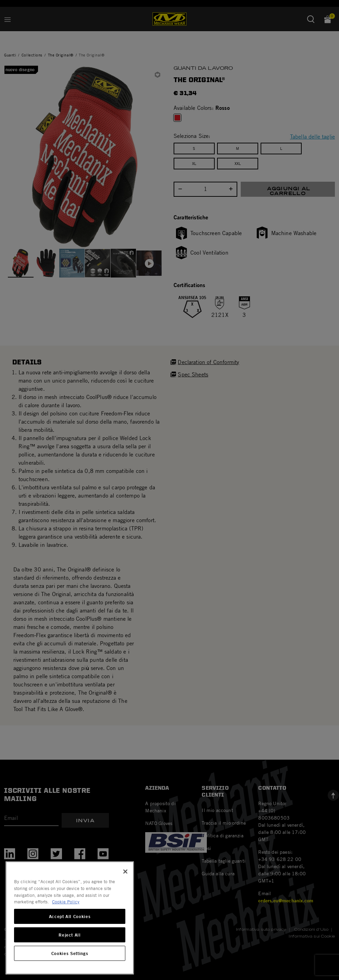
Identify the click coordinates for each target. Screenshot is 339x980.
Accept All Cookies (70, 916)
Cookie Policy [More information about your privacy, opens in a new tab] (66, 902)
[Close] (125, 872)
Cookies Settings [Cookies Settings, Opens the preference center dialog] (70, 953)
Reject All (70, 935)
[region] (70, 918)
